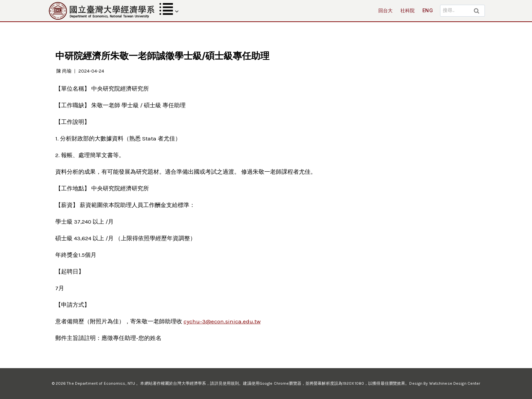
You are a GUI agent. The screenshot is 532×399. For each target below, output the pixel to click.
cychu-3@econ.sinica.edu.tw (222, 321)
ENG (428, 10)
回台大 (386, 10)
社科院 (408, 10)
